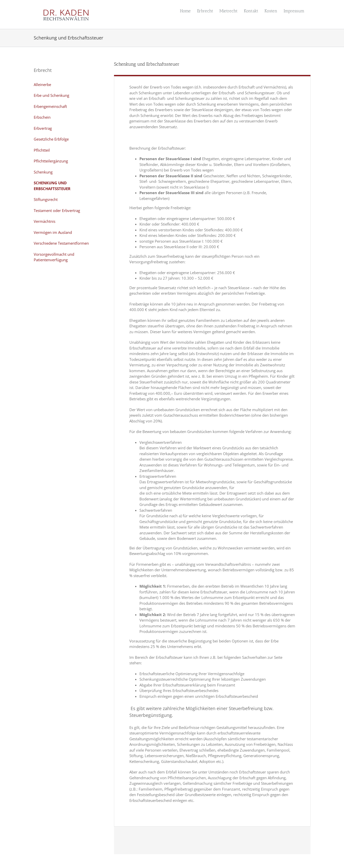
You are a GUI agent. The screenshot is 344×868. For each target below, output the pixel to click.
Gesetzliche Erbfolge (51, 139)
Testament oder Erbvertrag (57, 210)
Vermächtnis (45, 221)
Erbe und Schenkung (51, 95)
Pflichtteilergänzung (51, 161)
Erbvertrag (43, 128)
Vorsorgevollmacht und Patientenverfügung (54, 257)
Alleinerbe (42, 84)
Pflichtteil (42, 150)
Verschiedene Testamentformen (61, 243)
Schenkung (43, 172)
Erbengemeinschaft (50, 106)
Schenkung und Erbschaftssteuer (52, 186)
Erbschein (42, 117)
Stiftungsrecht (46, 199)
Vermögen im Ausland (53, 232)
